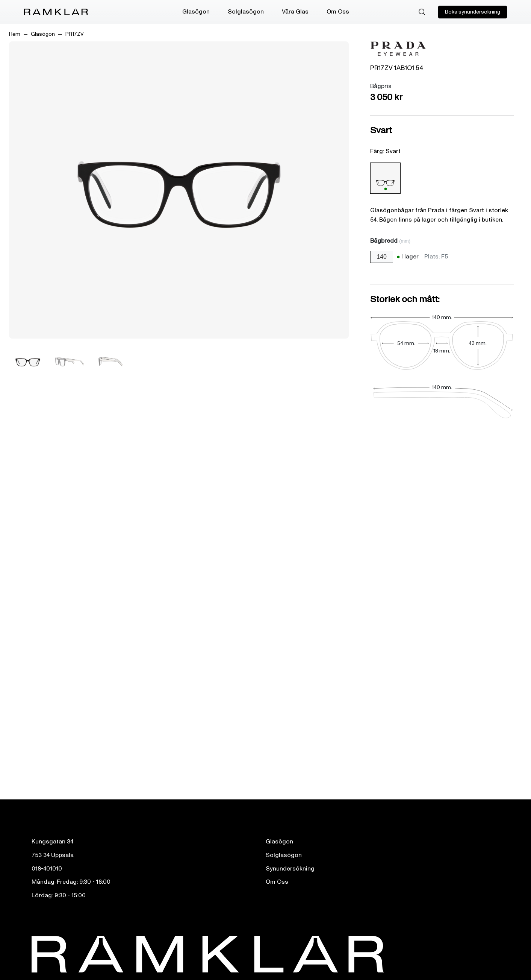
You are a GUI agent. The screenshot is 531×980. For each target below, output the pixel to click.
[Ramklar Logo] (56, 12)
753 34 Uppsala (53, 855)
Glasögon (196, 12)
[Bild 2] (69, 362)
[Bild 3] (110, 362)
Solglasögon (246, 12)
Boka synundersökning (473, 12)
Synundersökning (290, 869)
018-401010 (47, 869)
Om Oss (338, 12)
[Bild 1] (28, 362)
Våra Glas (295, 12)
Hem (15, 34)
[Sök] (422, 12)
